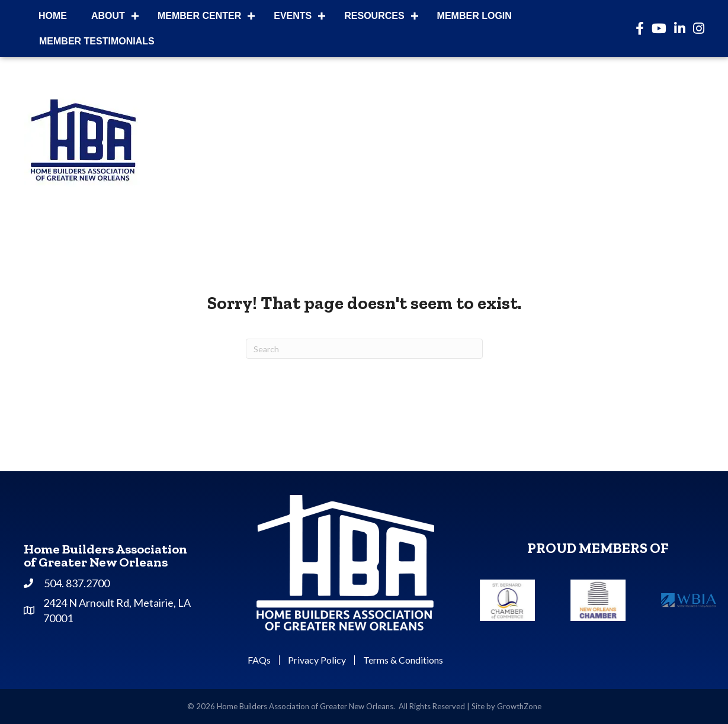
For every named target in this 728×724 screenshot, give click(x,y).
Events (293, 16)
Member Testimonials (97, 41)
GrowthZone (519, 706)
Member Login (474, 16)
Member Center (199, 16)
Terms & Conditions (403, 660)
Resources (374, 16)
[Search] (364, 349)
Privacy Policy (317, 660)
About (108, 16)
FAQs (259, 660)
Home (53, 16)
